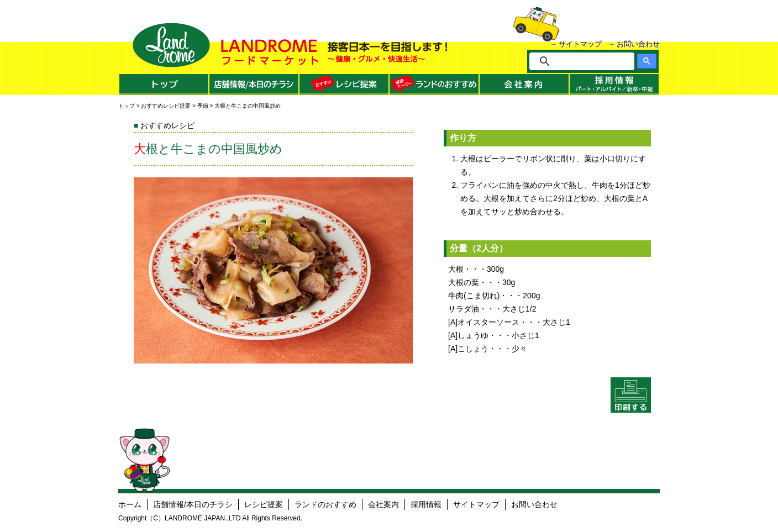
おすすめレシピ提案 (166, 106)
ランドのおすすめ (325, 504)
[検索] (589, 61)
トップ (127, 106)
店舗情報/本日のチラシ (193, 504)
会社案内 (383, 504)
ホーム (130, 504)
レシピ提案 (264, 504)
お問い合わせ (638, 44)
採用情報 (426, 504)
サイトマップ (580, 44)
